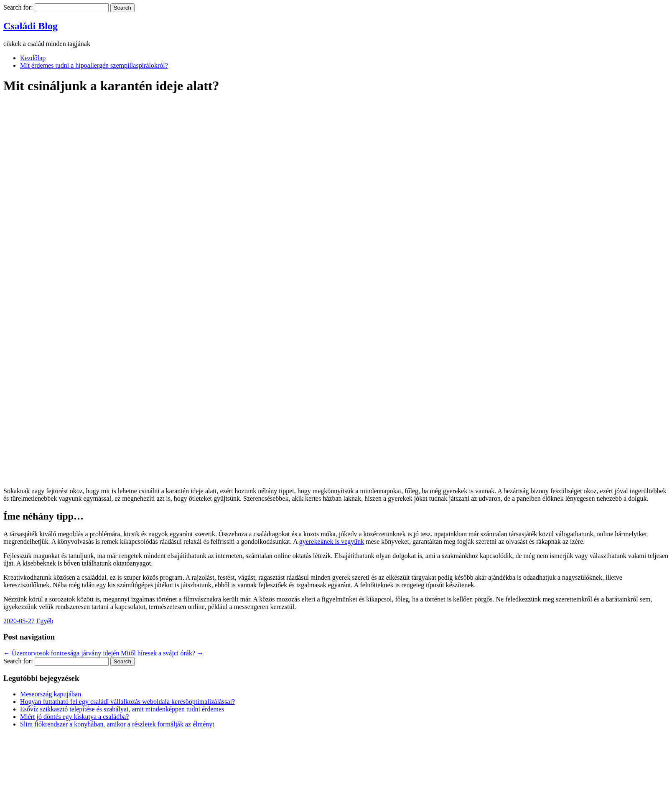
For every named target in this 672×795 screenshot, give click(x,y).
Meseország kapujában (51, 694)
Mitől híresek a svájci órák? (162, 653)
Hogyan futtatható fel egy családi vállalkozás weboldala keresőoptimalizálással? (127, 702)
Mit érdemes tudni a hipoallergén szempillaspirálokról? (94, 65)
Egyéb (45, 621)
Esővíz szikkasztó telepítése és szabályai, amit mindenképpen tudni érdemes (122, 709)
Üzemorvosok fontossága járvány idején (61, 653)
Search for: (18, 7)
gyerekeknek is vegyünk (332, 541)
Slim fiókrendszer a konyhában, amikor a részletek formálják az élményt (117, 724)
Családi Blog (31, 26)
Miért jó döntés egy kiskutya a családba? (74, 717)
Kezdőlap (33, 58)
